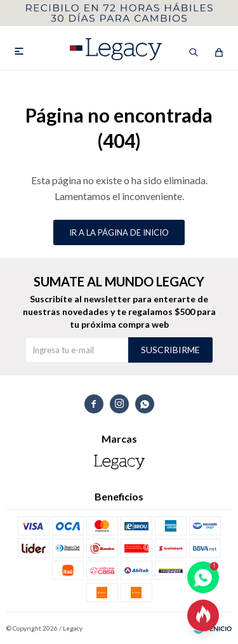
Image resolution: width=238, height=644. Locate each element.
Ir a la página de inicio (119, 232)
